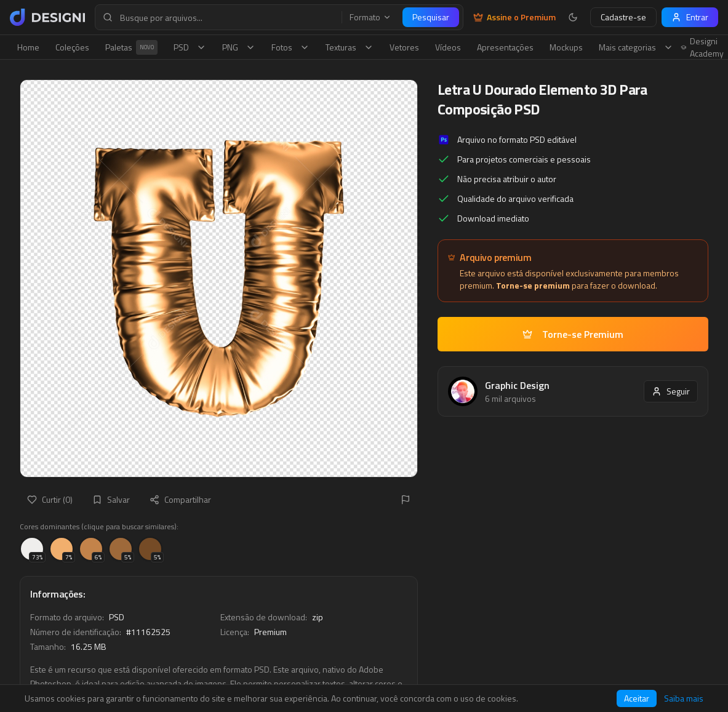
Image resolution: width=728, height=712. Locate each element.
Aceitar (637, 698)
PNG (239, 47)
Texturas (350, 47)
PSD (190, 47)
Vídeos (448, 47)
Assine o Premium (514, 17)
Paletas (131, 47)
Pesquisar (431, 17)
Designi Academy (702, 47)
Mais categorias (636, 47)
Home (28, 47)
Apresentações (505, 47)
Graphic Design (517, 385)
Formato (370, 17)
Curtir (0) (50, 499)
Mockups (566, 47)
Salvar (111, 499)
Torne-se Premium (573, 334)
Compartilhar (180, 499)
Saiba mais (684, 698)
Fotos (290, 47)
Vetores (404, 47)
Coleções (72, 47)
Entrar (690, 17)
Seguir (671, 391)
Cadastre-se (623, 17)
